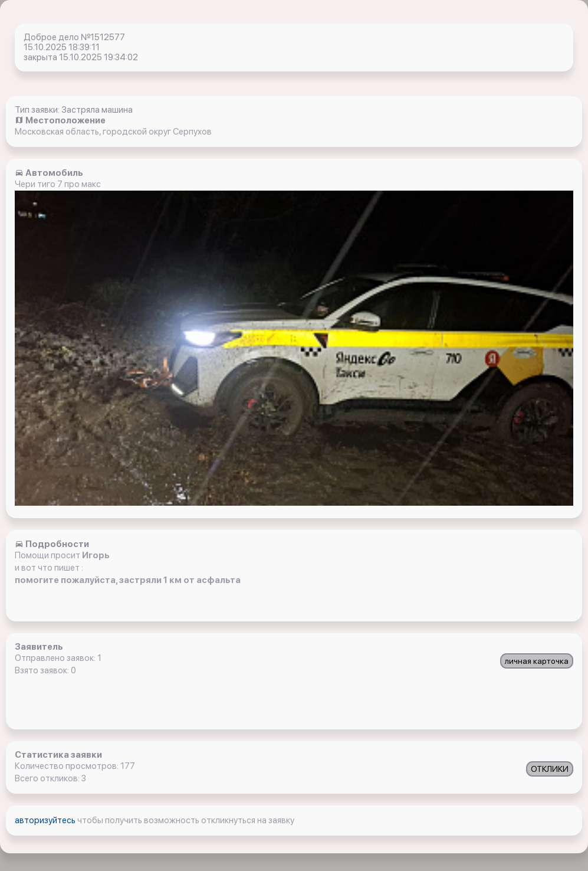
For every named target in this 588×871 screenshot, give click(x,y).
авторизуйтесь (46, 820)
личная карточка (537, 661)
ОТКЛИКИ (550, 769)
